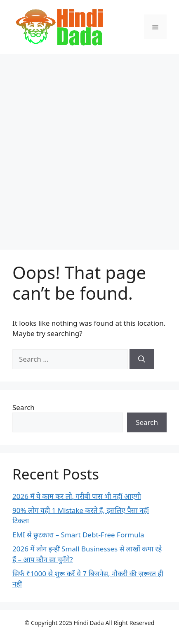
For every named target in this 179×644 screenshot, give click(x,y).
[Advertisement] (89, 148)
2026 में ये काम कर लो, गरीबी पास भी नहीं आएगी (77, 496)
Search (24, 407)
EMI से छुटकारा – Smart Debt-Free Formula (78, 535)
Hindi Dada (90, 623)
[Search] (142, 359)
